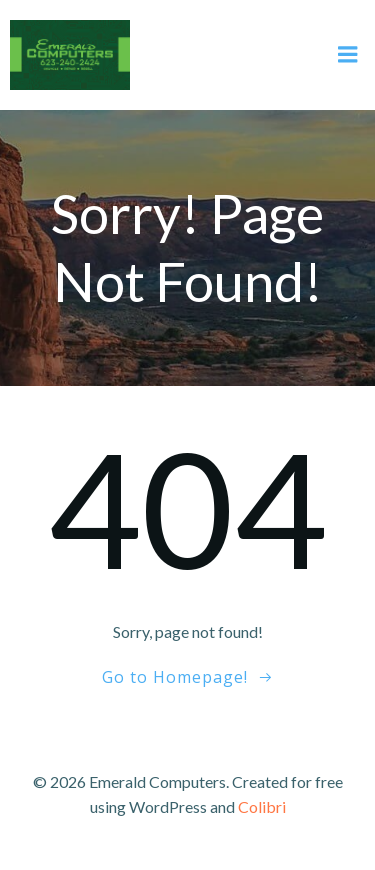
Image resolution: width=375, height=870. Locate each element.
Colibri (262, 806)
